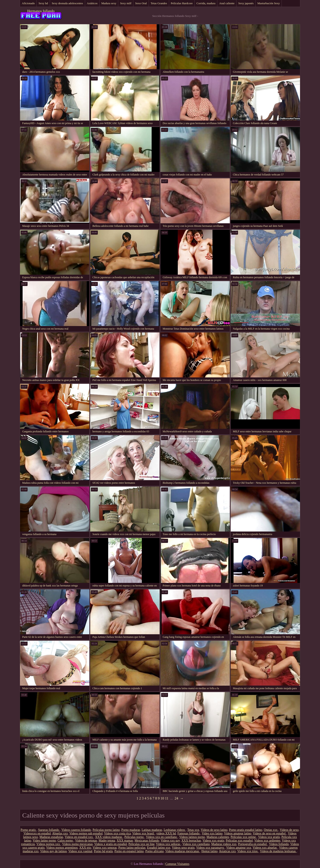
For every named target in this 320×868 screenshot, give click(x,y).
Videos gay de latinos (54, 851)
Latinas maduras (152, 830)
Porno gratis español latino (246, 830)
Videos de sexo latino (214, 830)
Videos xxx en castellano (162, 837)
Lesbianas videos (175, 830)
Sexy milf (126, 3)
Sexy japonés (246, 3)
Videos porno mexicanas (78, 844)
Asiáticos (92, 3)
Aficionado (28, 3)
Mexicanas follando (147, 841)
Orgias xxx (271, 830)
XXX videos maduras (109, 837)
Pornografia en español (253, 844)
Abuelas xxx (60, 833)
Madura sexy (109, 3)
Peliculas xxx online (244, 837)
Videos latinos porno (192, 837)
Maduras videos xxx (224, 844)
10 (162, 798)
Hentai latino (209, 851)
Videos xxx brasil (143, 833)
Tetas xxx (193, 830)
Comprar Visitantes (177, 864)
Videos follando (279, 844)
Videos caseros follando (76, 830)
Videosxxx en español (37, 833)
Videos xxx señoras (168, 844)
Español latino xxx (159, 848)
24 (176, 798)
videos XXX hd (166, 833)
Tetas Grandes (159, 3)
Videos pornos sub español (86, 833)
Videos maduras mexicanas (182, 851)
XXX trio (85, 848)
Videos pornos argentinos (62, 848)
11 (167, 798)
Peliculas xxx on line (141, 844)
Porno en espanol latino (129, 851)
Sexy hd (43, 3)
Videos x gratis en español (111, 844)
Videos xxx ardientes (267, 841)
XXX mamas (125, 841)
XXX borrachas (191, 841)
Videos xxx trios (248, 851)
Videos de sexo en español (269, 833)
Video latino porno (44, 841)
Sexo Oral (141, 3)
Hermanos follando (41, 11)
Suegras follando (49, 830)
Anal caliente (227, 3)
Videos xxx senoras (105, 848)
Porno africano (155, 851)
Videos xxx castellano (196, 844)
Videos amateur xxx (239, 848)
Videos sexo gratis (183, 848)
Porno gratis (29, 830)
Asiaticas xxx (227, 851)
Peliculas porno (134, 837)
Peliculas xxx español (239, 841)
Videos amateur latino (238, 833)
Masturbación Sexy (269, 3)
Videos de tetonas (86, 841)
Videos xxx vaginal (80, 851)
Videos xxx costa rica (117, 833)
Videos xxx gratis (269, 837)
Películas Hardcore (182, 3)
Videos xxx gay (170, 841)
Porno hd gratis (104, 851)
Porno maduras (131, 830)
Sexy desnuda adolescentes (67, 3)
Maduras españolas (51, 837)
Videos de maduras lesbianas (278, 851)
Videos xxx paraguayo (211, 848)
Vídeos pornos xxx (49, 844)
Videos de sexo (289, 830)
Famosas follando (189, 833)
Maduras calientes (218, 837)
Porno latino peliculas (132, 848)
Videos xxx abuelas (265, 848)
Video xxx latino (212, 833)
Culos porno (66, 841)
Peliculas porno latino (106, 830)
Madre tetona (107, 841)
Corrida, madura (206, 3)
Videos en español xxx (79, 837)
